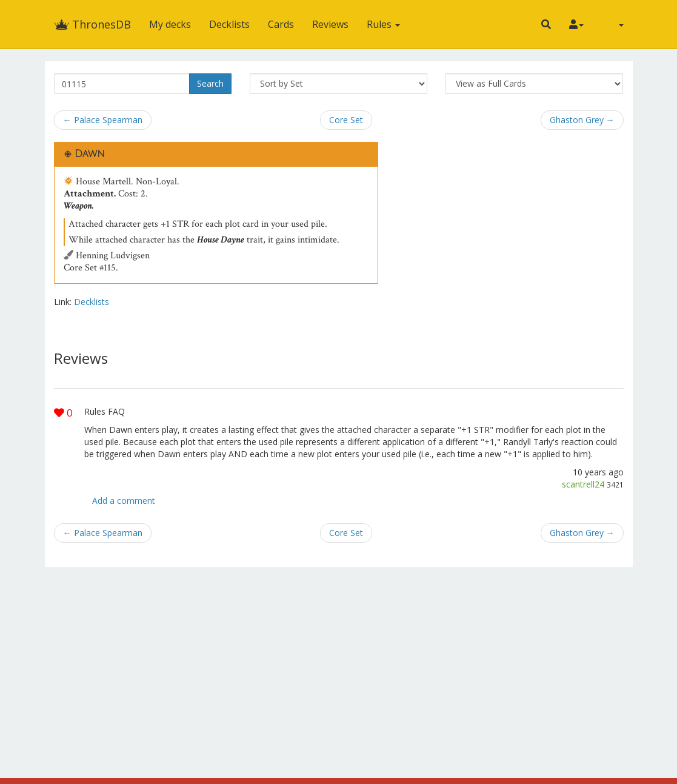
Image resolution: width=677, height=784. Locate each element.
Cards (281, 24)
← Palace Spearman (103, 120)
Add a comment (124, 501)
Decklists (229, 24)
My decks (170, 24)
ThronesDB (92, 24)
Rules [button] (383, 24)
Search (210, 83)
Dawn (90, 154)
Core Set (346, 120)
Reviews (330, 24)
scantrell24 (583, 484)
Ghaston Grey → (582, 120)
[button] (546, 24)
